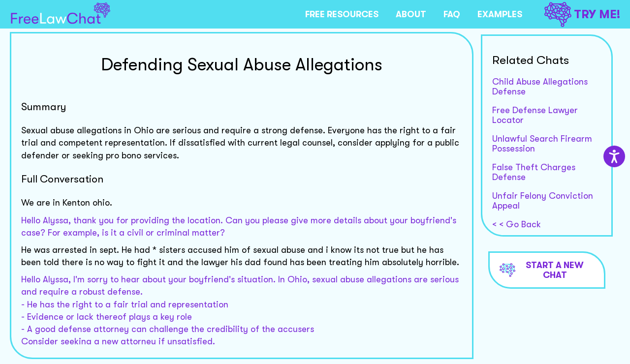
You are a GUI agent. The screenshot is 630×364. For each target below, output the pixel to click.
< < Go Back (517, 224)
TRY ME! (582, 15)
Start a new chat (542, 270)
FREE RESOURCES (342, 14)
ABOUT (411, 14)
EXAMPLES (500, 14)
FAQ (452, 14)
